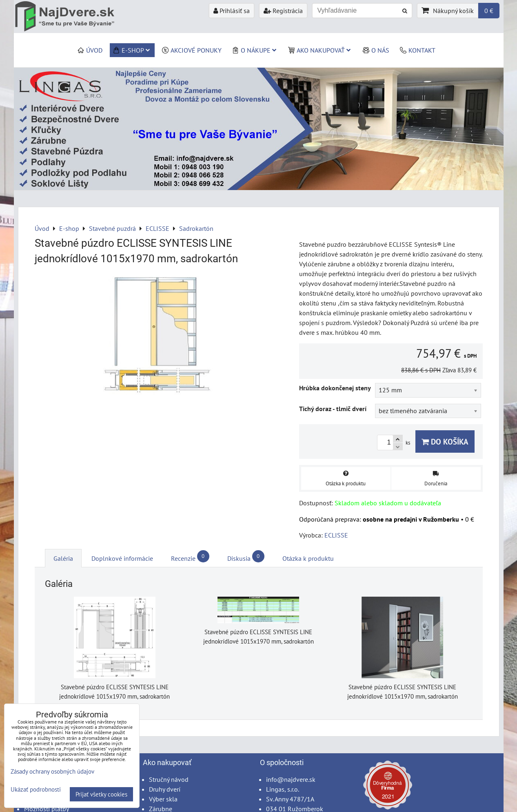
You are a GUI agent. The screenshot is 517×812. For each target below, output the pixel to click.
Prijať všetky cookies (101, 794)
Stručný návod (169, 779)
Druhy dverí (165, 789)
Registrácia (283, 11)
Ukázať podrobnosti (36, 790)
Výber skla (163, 799)
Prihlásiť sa (232, 11)
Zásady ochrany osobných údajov (52, 771)
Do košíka (445, 441)
